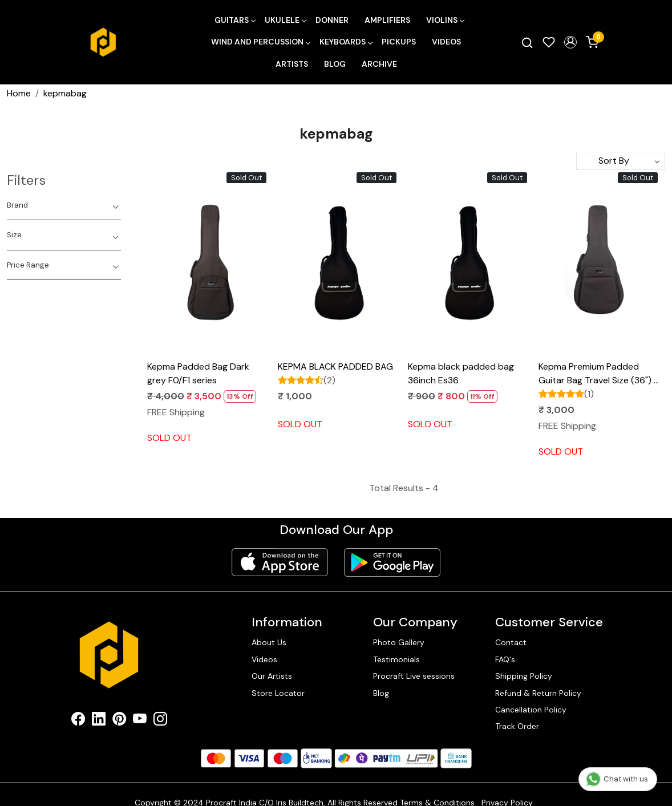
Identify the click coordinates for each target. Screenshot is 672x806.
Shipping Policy (524, 676)
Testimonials (396, 659)
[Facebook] (78, 722)
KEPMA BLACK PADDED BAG (335, 366)
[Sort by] (621, 161)
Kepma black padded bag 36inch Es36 (461, 373)
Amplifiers (387, 20)
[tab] (64, 205)
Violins (445, 20)
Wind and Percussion (260, 42)
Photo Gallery (399, 642)
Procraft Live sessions (414, 676)
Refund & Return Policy (538, 693)
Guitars (235, 20)
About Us (269, 642)
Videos (446, 42)
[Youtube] (140, 722)
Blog (335, 64)
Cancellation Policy (531, 710)
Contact (511, 642)
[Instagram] (160, 722)
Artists (292, 64)
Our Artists (272, 676)
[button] (570, 42)
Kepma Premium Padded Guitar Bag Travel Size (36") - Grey (598, 374)
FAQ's (505, 659)
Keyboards (346, 42)
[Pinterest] (119, 722)
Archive (379, 64)
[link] (527, 42)
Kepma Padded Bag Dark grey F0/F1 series (198, 373)
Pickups (399, 42)
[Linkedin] (99, 722)
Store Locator (278, 693)
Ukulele (285, 20)
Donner (332, 20)
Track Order (517, 726)
